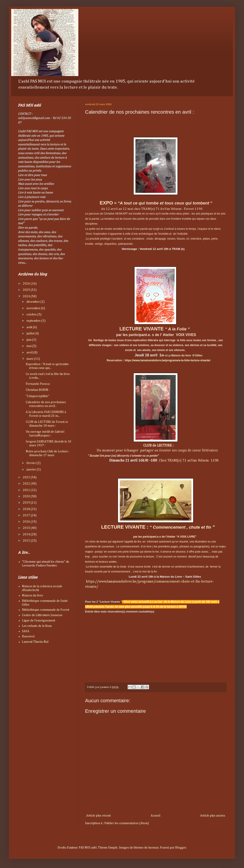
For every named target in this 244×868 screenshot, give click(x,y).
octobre (32, 315)
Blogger (181, 848)
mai (29, 346)
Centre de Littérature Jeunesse (42, 615)
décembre (33, 302)
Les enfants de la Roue (37, 626)
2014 (27, 534)
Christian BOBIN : (38, 390)
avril (30, 353)
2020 (27, 496)
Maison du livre (32, 596)
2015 (27, 528)
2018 (27, 509)
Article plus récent (98, 816)
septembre (34, 321)
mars (30, 359)
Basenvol (28, 636)
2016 (27, 522)
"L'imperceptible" (37, 396)
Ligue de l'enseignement (39, 621)
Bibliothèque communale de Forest (46, 610)
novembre (34, 308)
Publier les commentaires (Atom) (127, 823)
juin (29, 340)
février (31, 463)
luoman (153, 848)
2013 (27, 541)
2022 (27, 484)
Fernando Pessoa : (38, 384)
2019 (27, 503)
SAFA (26, 631)
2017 (27, 515)
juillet (31, 334)
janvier (32, 470)
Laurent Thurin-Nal (35, 642)
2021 (27, 490)
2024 (27, 296)
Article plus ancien (213, 816)
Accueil (155, 816)
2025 (27, 290)
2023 (27, 477)
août (30, 327)
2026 (27, 284)
